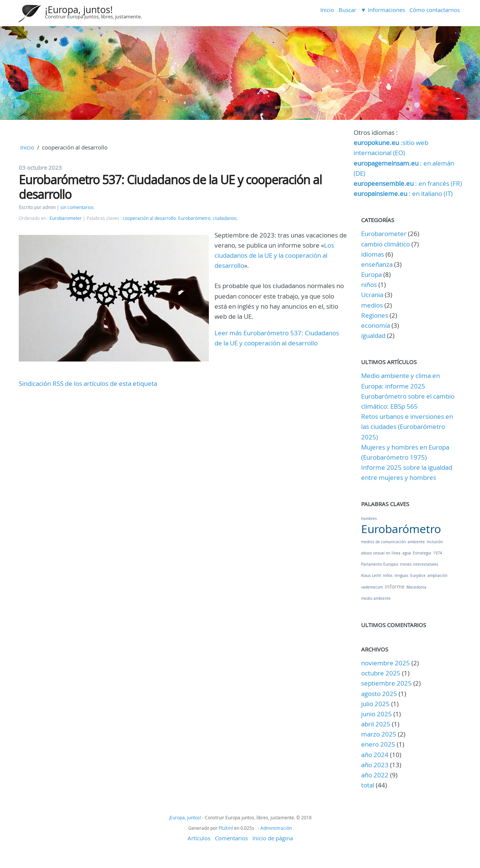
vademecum (372, 587)
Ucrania (372, 295)
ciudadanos (225, 218)
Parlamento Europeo (380, 564)
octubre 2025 (381, 673)
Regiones (375, 315)
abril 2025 (376, 724)
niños (369, 285)
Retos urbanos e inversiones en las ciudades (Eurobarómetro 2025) (407, 427)
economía (376, 325)
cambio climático (385, 244)
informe (395, 586)
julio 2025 (375, 704)
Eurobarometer (66, 218)
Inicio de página (273, 838)
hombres (369, 519)
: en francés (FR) (408, 183)
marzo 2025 (379, 734)
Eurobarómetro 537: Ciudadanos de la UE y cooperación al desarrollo (170, 187)
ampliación (437, 576)
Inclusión (435, 542)
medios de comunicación (383, 542)
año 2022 (375, 775)
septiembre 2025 (386, 683)
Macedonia (416, 587)
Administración (276, 828)
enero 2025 (378, 744)
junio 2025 (376, 714)
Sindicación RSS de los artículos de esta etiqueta (88, 383)
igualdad (373, 335)
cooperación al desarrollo (149, 218)
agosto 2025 (379, 694)
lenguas (401, 576)
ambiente (416, 542)
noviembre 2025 (385, 663)
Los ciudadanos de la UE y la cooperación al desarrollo (274, 255)
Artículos (199, 838)
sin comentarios (77, 207)
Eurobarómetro (194, 218)
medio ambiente (376, 598)
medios (372, 305)
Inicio (327, 10)
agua (407, 553)
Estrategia (422, 553)
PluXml (226, 828)
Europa (371, 274)
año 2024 (375, 755)
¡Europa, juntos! (79, 10)
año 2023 (375, 765)
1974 (438, 553)
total (368, 785)
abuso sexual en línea (381, 553)
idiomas (373, 254)
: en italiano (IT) (403, 193)
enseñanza (377, 264)
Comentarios (231, 838)
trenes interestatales (419, 564)
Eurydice (418, 576)
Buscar (347, 10)
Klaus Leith (371, 576)
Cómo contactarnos (435, 10)
